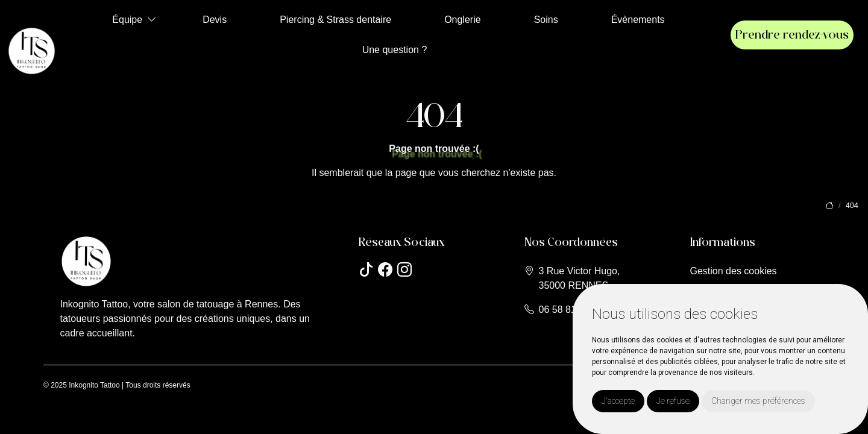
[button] (152, 20)
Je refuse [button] (673, 401)
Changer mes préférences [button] (758, 401)
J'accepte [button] (618, 401)
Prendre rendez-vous (792, 35)
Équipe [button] (127, 20)
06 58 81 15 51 (571, 310)
